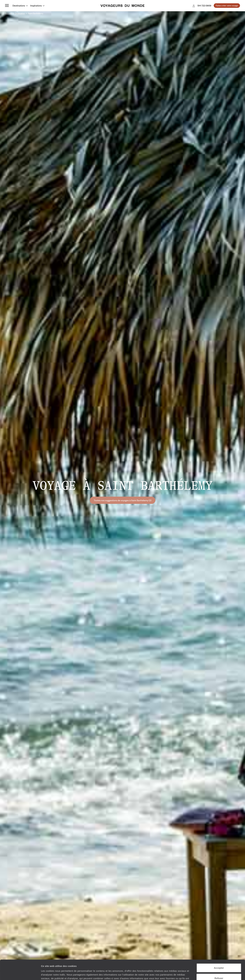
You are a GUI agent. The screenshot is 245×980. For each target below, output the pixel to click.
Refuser (219, 960)
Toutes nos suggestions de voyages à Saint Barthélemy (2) (123, 500)
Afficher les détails (172, 974)
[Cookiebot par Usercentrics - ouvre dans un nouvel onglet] (20, 974)
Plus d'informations (111, 964)
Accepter (219, 949)
